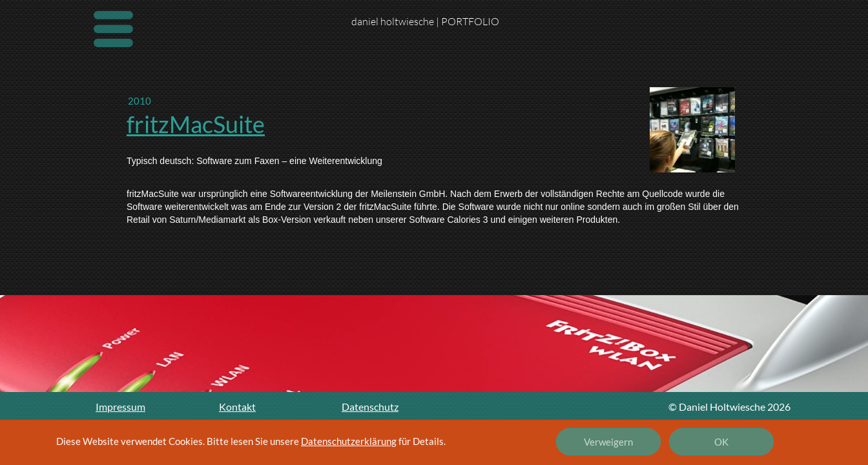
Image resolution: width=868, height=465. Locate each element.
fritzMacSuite (196, 124)
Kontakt (237, 407)
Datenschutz (370, 407)
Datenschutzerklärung (349, 441)
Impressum (120, 407)
